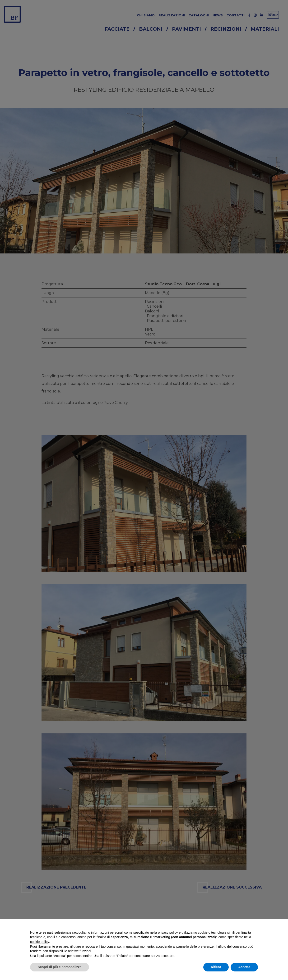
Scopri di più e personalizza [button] (60, 967)
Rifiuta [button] (216, 967)
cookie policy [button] (39, 942)
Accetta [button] (244, 967)
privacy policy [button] (168, 932)
